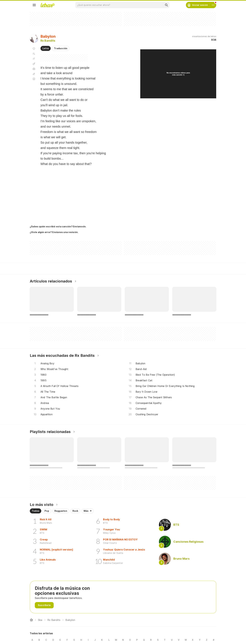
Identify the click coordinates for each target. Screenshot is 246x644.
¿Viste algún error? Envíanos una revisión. (54, 232)
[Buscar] (166, 5)
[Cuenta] (213, 5)
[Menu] (34, 5)
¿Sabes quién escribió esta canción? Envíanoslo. (58, 226)
